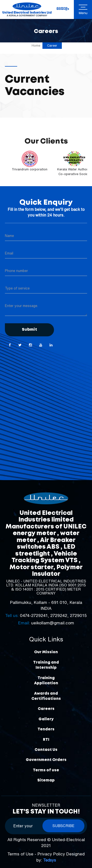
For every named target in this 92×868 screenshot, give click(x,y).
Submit (29, 330)
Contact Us (46, 750)
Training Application (46, 681)
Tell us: (12, 615)
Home (36, 45)
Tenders (46, 729)
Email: (24, 623)
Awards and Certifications (46, 696)
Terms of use (46, 770)
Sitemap (46, 780)
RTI (46, 740)
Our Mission (46, 652)
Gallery (46, 719)
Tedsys (50, 860)
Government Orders (46, 760)
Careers (46, 709)
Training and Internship (46, 665)
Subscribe (63, 826)
